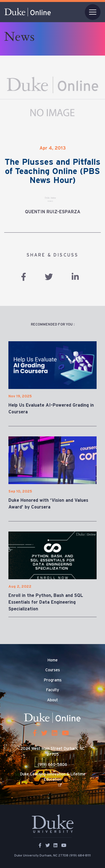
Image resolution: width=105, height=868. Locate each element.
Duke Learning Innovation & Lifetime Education (53, 777)
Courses (53, 670)
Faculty (53, 690)
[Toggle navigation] (93, 12)
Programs (53, 680)
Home (53, 660)
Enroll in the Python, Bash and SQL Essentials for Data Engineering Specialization (46, 602)
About (53, 700)
